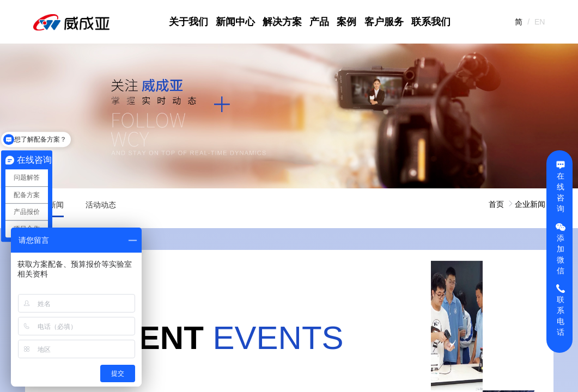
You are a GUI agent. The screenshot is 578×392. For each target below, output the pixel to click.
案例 (346, 22)
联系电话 (561, 310)
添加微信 (561, 248)
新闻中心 (235, 22)
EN (540, 22)
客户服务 (384, 22)
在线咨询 (561, 186)
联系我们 (431, 22)
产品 (319, 22)
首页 (496, 204)
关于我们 (188, 22)
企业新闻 (530, 204)
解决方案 (282, 22)
